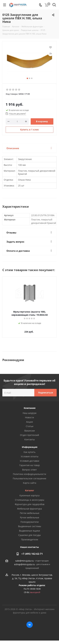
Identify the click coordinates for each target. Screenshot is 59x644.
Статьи (30, 426)
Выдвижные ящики (29, 531)
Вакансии (30, 431)
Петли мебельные (30, 513)
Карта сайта (30, 483)
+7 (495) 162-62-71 (32, 554)
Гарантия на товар (30, 465)
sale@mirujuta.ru (24, 561)
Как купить (29, 452)
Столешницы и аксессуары (30, 500)
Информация (30, 447)
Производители (30, 539)
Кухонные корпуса (29, 495)
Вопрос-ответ (29, 470)
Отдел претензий (29, 435)
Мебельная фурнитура (29, 509)
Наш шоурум (29, 413)
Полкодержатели (30, 522)
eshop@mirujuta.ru (24, 564)
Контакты (30, 439)
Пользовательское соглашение (29, 478)
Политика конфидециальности (29, 474)
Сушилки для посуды (29, 535)
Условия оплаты (30, 456)
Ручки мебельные (30, 517)
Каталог (30, 490)
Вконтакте (30, 625)
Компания (30, 408)
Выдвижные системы (30, 526)
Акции (29, 422)
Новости (29, 417)
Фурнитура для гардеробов (30, 504)
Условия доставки (29, 461)
